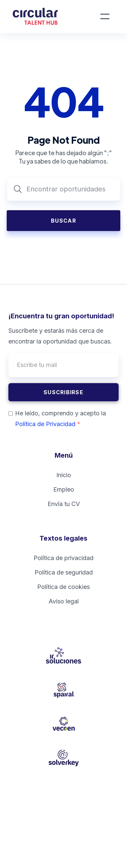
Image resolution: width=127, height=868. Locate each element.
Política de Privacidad (48, 424)
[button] (105, 16)
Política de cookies (63, 587)
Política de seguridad (64, 572)
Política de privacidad (63, 558)
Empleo (64, 489)
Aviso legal (64, 601)
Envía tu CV (64, 504)
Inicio (64, 475)
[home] (44, 17)
